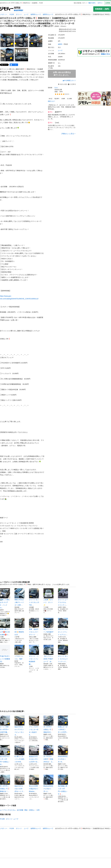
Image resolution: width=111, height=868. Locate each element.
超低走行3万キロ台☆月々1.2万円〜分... (34, 754)
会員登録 (108, 3)
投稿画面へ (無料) (102, 9)
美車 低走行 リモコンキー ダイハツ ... (34, 627)
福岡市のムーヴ (48, 14)
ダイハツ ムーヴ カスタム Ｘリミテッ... (63, 597)
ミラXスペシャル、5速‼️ (20, 652)
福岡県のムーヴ (36, 14)
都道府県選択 (18, 10)
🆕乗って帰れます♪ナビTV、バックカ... (5, 598)
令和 (38, 810)
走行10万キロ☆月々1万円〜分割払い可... (5, 755)
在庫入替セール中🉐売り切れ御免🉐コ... (5, 627)
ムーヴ (26, 14)
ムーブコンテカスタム (8, 810)
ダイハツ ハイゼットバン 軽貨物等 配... (34, 655)
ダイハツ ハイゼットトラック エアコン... (63, 627)
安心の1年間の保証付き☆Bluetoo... (34, 783)
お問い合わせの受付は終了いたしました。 (62, 74)
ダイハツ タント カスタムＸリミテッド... (63, 654)
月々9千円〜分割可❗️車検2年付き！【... (48, 754)
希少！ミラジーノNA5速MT (48, 625)
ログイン (100, 3)
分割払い (32, 810)
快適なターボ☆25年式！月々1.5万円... (63, 724)
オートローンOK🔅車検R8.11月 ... (20, 627)
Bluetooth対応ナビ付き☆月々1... (48, 783)
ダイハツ (19, 14)
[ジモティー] (7, 9)
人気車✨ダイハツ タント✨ (48, 597)
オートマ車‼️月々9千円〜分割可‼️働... (5, 724)
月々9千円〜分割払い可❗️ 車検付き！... (5, 783)
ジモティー (4, 14)
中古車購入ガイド (69, 80)
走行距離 (20, 810)
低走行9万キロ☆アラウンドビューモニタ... (20, 726)
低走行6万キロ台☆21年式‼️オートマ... (20, 783)
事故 (26, 810)
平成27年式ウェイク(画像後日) (5, 654)
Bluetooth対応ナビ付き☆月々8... (63, 754)
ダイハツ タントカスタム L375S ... (34, 597)
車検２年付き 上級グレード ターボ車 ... (20, 597)
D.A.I (56, 88)
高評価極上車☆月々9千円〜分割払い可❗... (63, 785)
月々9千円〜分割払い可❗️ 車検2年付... (48, 724)
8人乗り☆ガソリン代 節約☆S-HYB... (20, 754)
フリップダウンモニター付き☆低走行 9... (34, 726)
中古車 (12, 14)
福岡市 (60, 44)
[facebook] (14, 65)
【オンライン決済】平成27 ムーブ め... (48, 654)
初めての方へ (92, 3)
